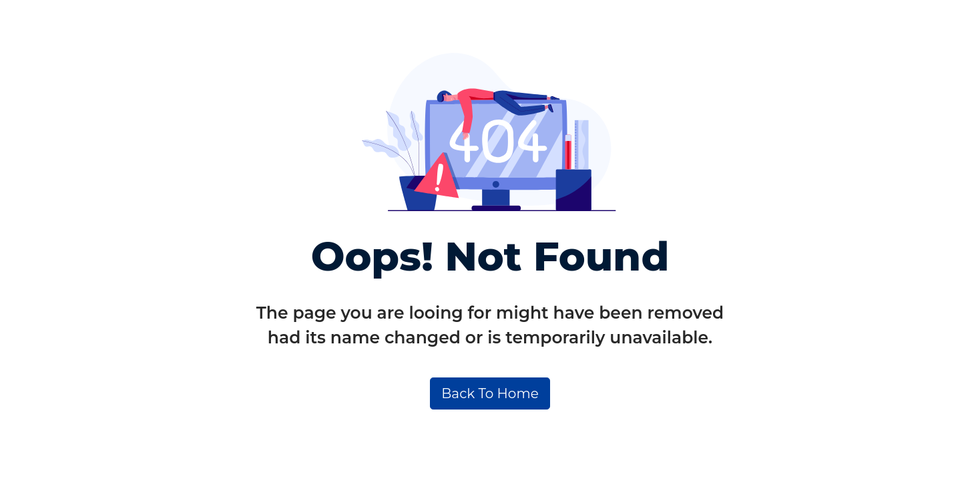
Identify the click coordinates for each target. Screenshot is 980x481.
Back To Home (490, 393)
